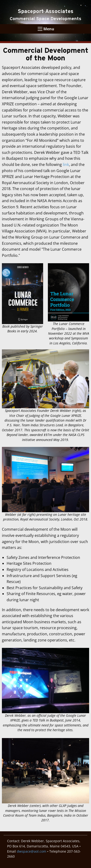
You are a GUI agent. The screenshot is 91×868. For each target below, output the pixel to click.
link (66, 165)
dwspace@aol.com (32, 851)
